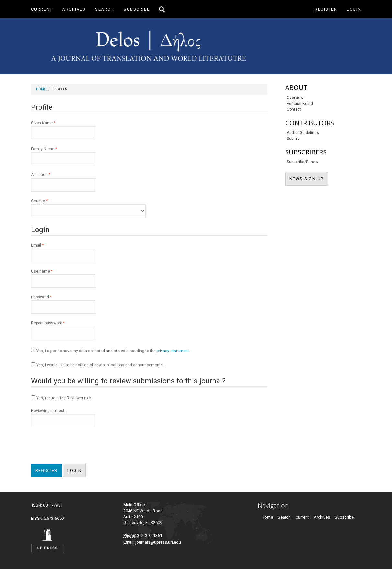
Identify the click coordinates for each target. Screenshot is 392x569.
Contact (294, 109)
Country (88, 208)
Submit (293, 139)
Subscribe (137, 9)
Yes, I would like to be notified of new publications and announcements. (97, 365)
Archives (74, 9)
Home (41, 89)
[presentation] (80, 446)
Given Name (63, 130)
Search (105, 9)
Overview (295, 98)
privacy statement (173, 351)
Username (63, 278)
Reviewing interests (63, 418)
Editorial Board (300, 104)
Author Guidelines (303, 133)
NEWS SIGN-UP (309, 178)
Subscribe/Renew (302, 162)
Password (63, 304)
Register (326, 9)
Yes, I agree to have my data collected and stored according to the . (111, 351)
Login (354, 9)
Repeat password (63, 330)
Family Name (63, 156)
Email (63, 252)
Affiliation (63, 182)
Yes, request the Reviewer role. (62, 398)
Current (42, 9)
